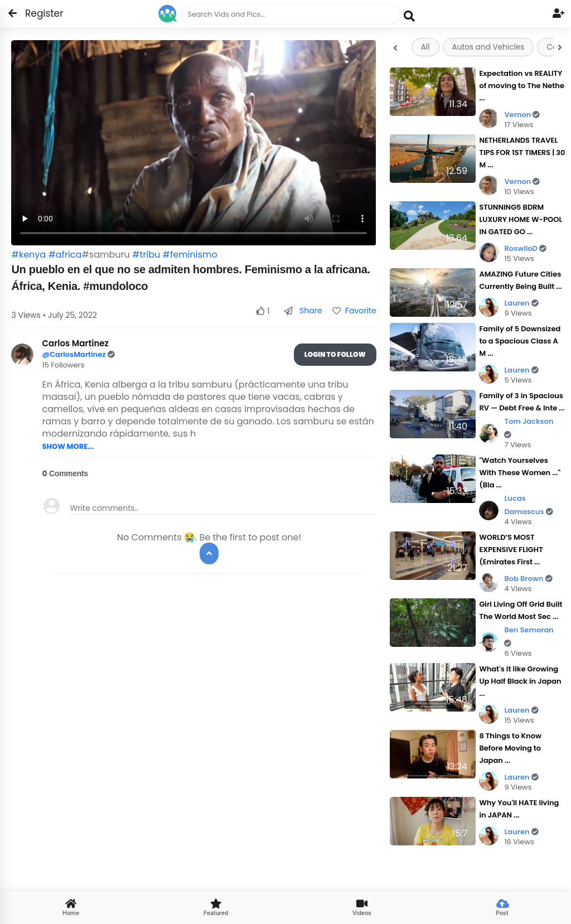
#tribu (146, 255)
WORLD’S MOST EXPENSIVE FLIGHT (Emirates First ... (511, 550)
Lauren (521, 303)
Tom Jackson (529, 427)
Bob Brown (528, 579)
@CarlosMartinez (74, 354)
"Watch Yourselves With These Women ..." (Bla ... (520, 473)
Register (38, 13)
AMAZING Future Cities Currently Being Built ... (520, 280)
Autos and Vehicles (488, 47)
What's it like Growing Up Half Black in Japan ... (520, 681)
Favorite (354, 311)
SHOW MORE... (68, 446)
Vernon (522, 115)
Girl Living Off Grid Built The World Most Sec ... (521, 610)
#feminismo (190, 255)
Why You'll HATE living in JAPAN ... (519, 809)
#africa (65, 255)
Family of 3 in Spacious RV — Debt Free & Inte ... (522, 402)
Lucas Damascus (528, 505)
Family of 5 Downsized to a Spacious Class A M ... (520, 341)
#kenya (28, 255)
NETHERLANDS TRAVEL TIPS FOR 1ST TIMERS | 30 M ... (522, 153)
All (425, 47)
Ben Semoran (529, 636)
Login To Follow (335, 354)
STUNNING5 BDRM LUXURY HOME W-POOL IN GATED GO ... (521, 219)
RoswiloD (525, 248)
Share (303, 311)
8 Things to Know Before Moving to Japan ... (510, 748)
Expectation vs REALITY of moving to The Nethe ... (522, 86)
